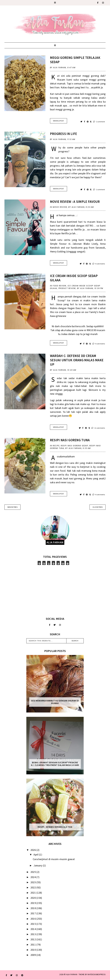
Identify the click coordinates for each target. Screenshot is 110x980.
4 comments (99, 264)
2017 (34, 913)
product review (67, 288)
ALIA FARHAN (72, 974)
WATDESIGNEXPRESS (97, 974)
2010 (34, 950)
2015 (34, 924)
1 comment (99, 122)
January (38, 865)
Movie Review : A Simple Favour (75, 202)
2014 (34, 929)
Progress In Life (64, 134)
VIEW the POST (59, 121)
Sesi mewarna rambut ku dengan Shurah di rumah (55, 702)
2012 (34, 939)
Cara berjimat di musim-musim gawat (54, 859)
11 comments (98, 428)
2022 (34, 887)
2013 (34, 934)
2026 (34, 850)
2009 (34, 955)
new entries (12, 507)
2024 (34, 877)
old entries (98, 507)
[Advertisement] (55, 591)
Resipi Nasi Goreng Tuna (70, 440)
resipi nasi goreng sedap (74, 446)
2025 (34, 872)
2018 (34, 908)
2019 (34, 903)
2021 (34, 893)
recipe (56, 446)
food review (60, 286)
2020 (34, 898)
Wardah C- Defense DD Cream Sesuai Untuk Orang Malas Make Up (77, 360)
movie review (60, 207)
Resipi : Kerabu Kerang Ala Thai (55, 827)
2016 (34, 919)
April (36, 855)
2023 (34, 882)
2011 (34, 945)
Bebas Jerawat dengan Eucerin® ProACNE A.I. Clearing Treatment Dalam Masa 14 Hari (55, 764)
